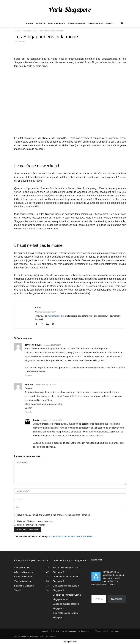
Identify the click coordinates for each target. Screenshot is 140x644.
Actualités (55, 631)
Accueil (30, 23)
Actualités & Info (29, 31)
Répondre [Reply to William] (28, 412)
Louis (38, 308)
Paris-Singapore (54, 316)
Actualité (41, 23)
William (29, 384)
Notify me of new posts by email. (31, 525)
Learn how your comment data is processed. (72, 536)
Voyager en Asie (95, 23)
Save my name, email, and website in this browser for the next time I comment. (54, 515)
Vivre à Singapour (57, 23)
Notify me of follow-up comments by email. (36, 521)
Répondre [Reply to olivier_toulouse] (28, 376)
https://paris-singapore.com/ (46, 312)
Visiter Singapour (76, 23)
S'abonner (117, 599)
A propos (110, 23)
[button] (122, 23)
